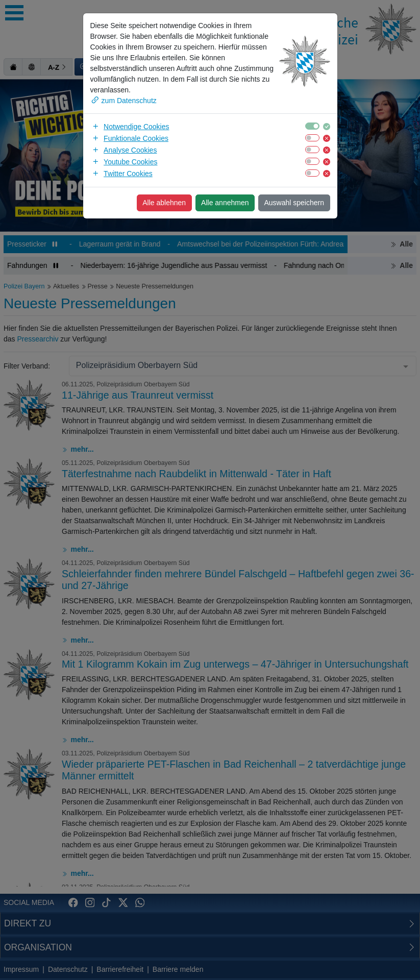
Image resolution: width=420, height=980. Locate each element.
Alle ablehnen (164, 203)
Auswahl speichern (294, 203)
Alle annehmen (225, 203)
